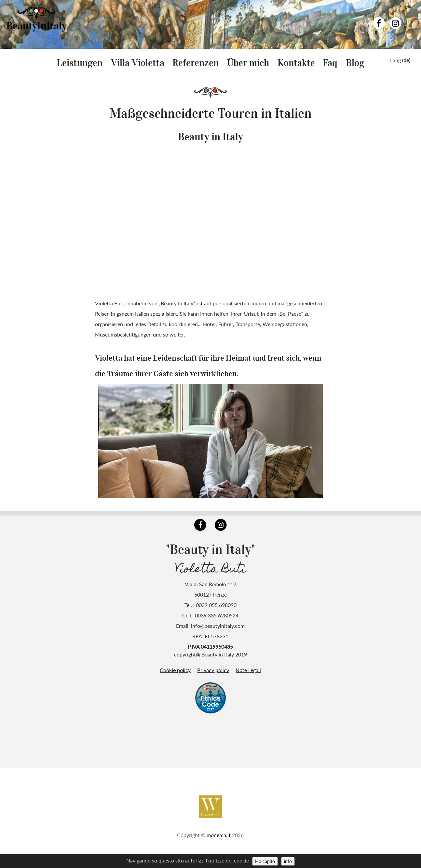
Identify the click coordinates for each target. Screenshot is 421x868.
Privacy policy (213, 670)
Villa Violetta (138, 63)
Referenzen (196, 63)
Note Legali (248, 670)
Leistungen (80, 63)
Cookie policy (175, 670)
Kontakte (296, 63)
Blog (355, 63)
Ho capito (265, 861)
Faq (330, 63)
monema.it (219, 835)
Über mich (248, 63)
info (288, 861)
